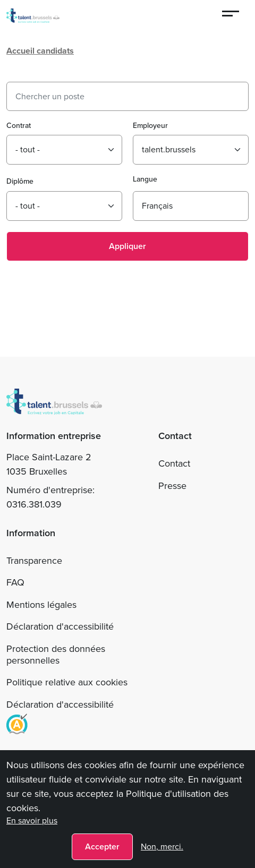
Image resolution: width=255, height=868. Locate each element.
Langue (145, 179)
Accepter (102, 846)
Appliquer (127, 246)
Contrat (19, 126)
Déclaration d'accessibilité (60, 626)
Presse (172, 486)
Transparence (34, 561)
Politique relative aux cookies (67, 682)
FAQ (15, 582)
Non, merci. (162, 846)
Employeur (150, 126)
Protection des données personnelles (56, 655)
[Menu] (231, 15)
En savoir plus (32, 820)
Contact (174, 463)
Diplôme (20, 181)
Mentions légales (41, 605)
